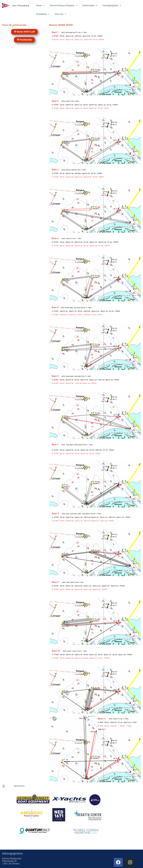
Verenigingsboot (112, 6)
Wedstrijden (90, 6)
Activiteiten (43, 14)
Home (40, 6)
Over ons (60, 14)
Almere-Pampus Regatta (63, 6)
